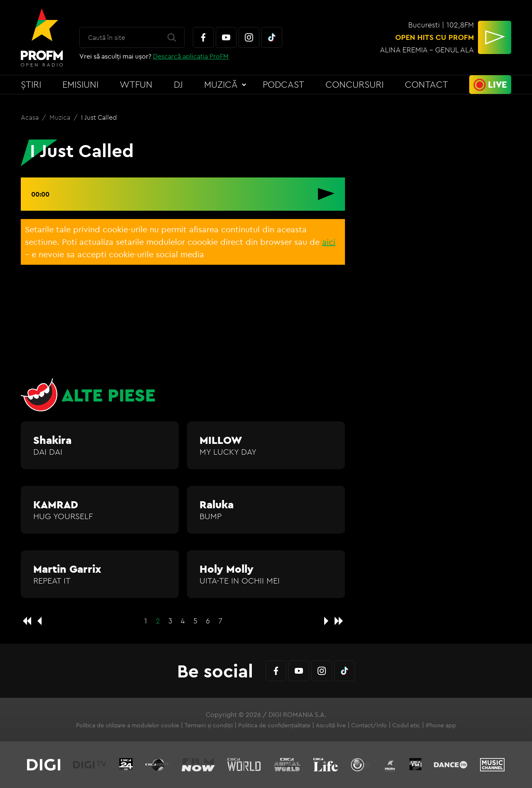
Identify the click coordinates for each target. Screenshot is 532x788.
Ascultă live (331, 725)
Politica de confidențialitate (274, 725)
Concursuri (355, 84)
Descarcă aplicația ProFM (191, 56)
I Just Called (99, 117)
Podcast (283, 84)
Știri (31, 84)
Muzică (221, 84)
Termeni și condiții (209, 725)
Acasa (31, 117)
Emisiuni (80, 84)
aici (329, 242)
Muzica (61, 117)
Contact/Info (369, 725)
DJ (178, 84)
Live (498, 84)
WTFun (136, 84)
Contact (426, 84)
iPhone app (441, 725)
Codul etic (406, 725)
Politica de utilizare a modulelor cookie (128, 725)
